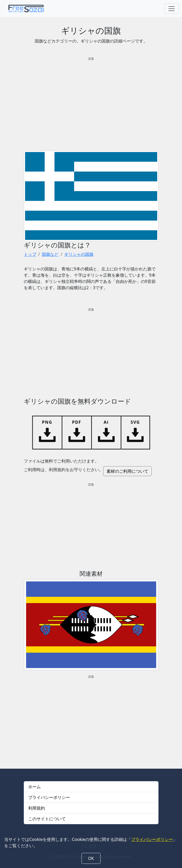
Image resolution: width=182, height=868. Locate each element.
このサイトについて (47, 819)
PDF (77, 422)
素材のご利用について (127, 471)
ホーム (34, 787)
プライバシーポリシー (49, 797)
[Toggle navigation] (172, 9)
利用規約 (37, 808)
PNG (47, 422)
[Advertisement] (91, 102)
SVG (135, 422)
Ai (106, 422)
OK (91, 858)
